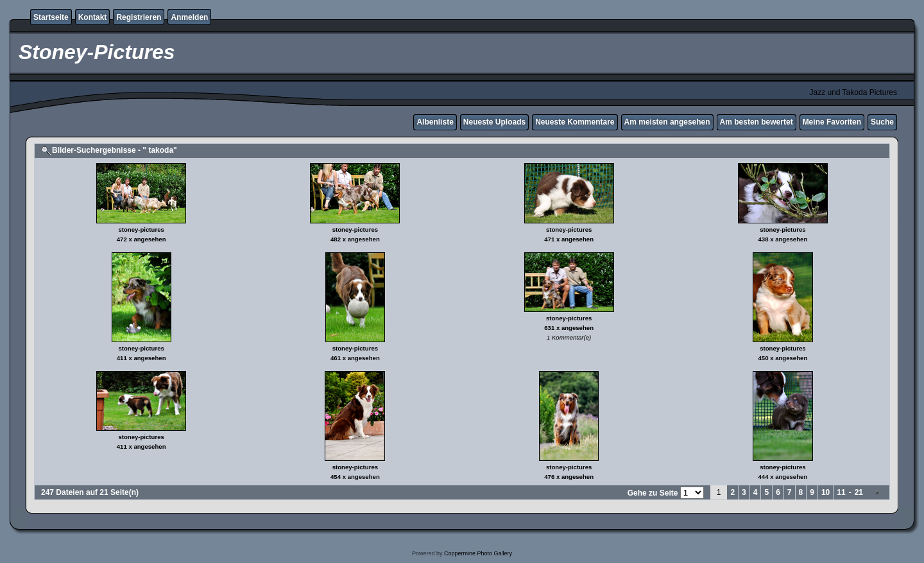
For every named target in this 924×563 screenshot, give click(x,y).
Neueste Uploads (494, 122)
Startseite (51, 17)
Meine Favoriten (832, 122)
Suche (882, 122)
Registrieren (139, 17)
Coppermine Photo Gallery (478, 553)
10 (826, 492)
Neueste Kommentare (575, 122)
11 (841, 492)
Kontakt (93, 17)
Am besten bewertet (757, 122)
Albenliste (435, 122)
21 (859, 492)
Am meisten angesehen (667, 122)
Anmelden (189, 17)
